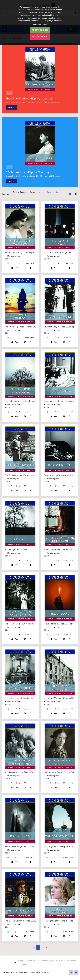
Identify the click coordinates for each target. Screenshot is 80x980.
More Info (11, 107)
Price (49, 192)
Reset (33, 192)
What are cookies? (40, 24)
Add (15, 268)
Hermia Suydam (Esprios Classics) (20, 847)
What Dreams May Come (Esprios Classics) (25, 253)
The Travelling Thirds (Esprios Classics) (23, 327)
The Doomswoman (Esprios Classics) (22, 921)
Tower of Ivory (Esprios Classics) (59, 327)
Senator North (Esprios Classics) (59, 475)
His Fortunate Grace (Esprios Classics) (61, 772)
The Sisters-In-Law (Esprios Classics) (22, 475)
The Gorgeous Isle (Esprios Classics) (61, 847)
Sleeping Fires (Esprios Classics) (59, 401)
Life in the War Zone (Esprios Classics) (62, 698)
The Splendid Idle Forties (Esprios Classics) (25, 401)
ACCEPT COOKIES (40, 30)
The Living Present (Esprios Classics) (22, 698)
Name (41, 192)
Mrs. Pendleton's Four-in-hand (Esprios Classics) (27, 624)
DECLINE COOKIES (40, 36)
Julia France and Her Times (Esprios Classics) (26, 772)
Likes (57, 192)
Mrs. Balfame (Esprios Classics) (58, 624)
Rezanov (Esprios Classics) (17, 550)
